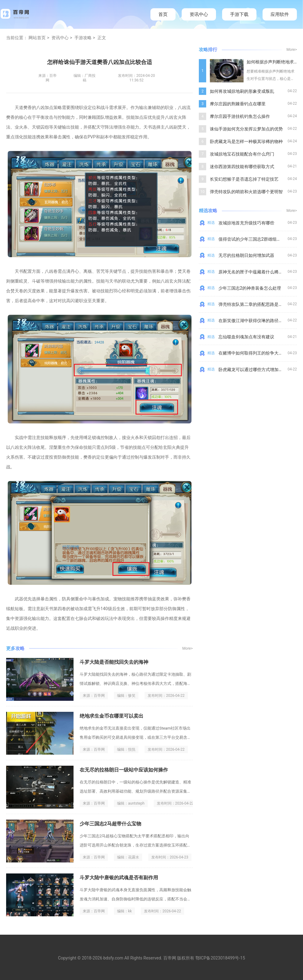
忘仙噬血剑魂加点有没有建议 (246, 337)
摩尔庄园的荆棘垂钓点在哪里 (238, 104)
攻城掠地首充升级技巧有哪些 (246, 223)
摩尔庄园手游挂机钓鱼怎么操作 (240, 116)
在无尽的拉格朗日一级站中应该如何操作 (124, 770)
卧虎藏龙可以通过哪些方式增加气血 (253, 370)
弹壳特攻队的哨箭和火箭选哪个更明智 (246, 192)
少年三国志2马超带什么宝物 (110, 824)
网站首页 (37, 38)
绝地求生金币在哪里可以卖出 (112, 716)
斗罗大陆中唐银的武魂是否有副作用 (119, 878)
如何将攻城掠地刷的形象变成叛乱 (242, 91)
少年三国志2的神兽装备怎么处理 (250, 288)
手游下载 (239, 14)
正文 (102, 38)
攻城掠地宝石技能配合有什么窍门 (242, 154)
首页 (163, 14)
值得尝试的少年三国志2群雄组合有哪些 (256, 239)
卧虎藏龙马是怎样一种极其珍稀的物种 (246, 141)
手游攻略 (83, 38)
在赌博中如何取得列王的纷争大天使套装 (257, 353)
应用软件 (280, 14)
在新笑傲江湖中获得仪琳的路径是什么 (255, 321)
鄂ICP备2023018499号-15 (220, 958)
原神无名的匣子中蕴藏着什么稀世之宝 (255, 272)
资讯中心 (199, 14)
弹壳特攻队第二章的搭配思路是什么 (253, 304)
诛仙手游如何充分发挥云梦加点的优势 (246, 129)
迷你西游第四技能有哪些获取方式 (242, 167)
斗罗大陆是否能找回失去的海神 (114, 662)
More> (187, 648)
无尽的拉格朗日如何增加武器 (246, 255)
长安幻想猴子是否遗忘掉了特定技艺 (244, 179)
